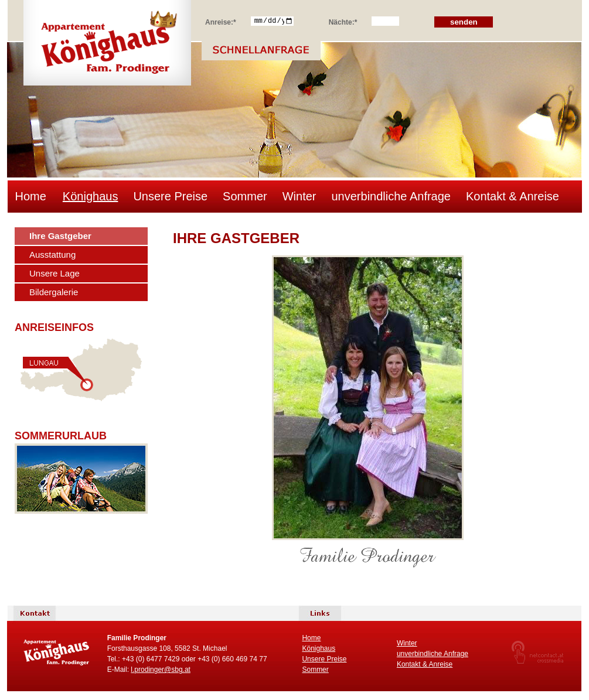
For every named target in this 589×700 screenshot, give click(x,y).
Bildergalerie (54, 292)
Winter (299, 196)
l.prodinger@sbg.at (161, 670)
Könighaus (91, 196)
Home (31, 196)
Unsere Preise (170, 196)
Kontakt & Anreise (513, 196)
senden (464, 22)
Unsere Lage (55, 273)
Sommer (245, 196)
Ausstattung (52, 255)
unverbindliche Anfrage (391, 196)
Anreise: (221, 21)
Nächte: (343, 21)
